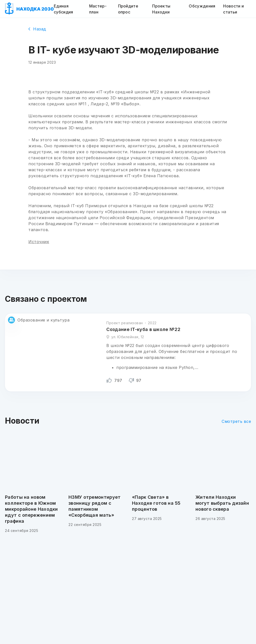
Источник (39, 242)
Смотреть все (236, 421)
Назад (37, 29)
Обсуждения (202, 6)
